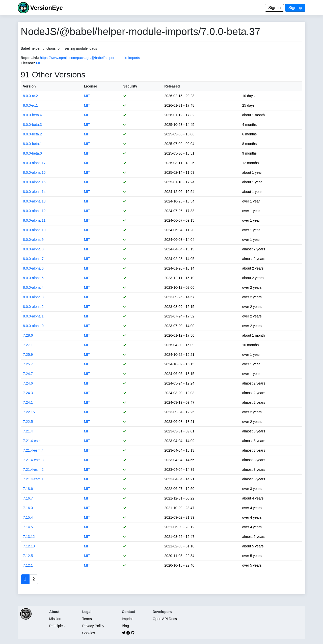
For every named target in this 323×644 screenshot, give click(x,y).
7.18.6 (28, 489)
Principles (57, 626)
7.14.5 (28, 527)
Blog (125, 626)
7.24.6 (28, 383)
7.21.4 (28, 431)
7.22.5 (28, 422)
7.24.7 (28, 374)
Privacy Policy (93, 626)
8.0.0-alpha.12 (34, 211)
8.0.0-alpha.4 (33, 287)
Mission (55, 619)
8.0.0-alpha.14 (34, 192)
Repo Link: (30, 58)
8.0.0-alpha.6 (33, 268)
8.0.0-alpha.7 (33, 259)
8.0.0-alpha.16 (34, 172)
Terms (87, 619)
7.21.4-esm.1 (33, 479)
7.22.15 (29, 412)
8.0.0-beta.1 (32, 144)
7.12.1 (28, 565)
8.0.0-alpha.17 (34, 163)
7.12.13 (29, 546)
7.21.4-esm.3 (33, 460)
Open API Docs (165, 619)
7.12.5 (28, 556)
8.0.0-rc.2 (30, 96)
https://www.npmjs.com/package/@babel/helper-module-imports (90, 58)
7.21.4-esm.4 (33, 450)
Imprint (127, 619)
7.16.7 (28, 498)
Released (172, 86)
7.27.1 (28, 345)
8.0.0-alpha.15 (34, 182)
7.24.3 (28, 393)
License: (28, 63)
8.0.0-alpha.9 (33, 240)
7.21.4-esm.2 (33, 470)
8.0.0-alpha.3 (33, 297)
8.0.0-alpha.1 (33, 316)
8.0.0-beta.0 (32, 153)
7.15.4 (28, 517)
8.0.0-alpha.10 (34, 230)
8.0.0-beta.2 (32, 134)
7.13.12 (29, 537)
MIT (39, 63)
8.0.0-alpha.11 (34, 220)
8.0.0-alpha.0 (33, 326)
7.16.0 (28, 508)
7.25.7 (28, 364)
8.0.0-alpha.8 (33, 249)
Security (130, 86)
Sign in (274, 8)
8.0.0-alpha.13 (34, 201)
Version (29, 86)
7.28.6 (28, 335)
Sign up (295, 8)
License (91, 86)
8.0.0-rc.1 (30, 105)
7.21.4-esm (32, 441)
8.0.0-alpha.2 (33, 307)
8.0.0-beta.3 (32, 125)
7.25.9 (28, 355)
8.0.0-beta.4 (32, 115)
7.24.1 (28, 402)
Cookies (89, 633)
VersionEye (46, 8)
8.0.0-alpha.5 (33, 278)
